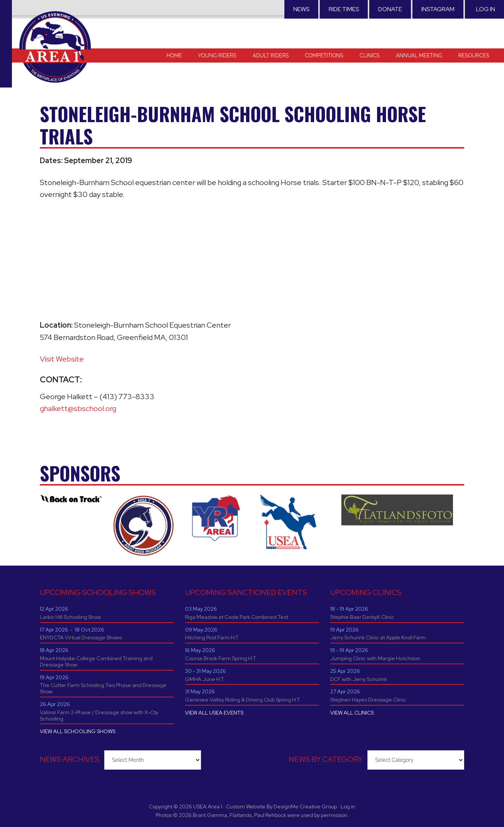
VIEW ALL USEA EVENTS (214, 713)
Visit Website (62, 359)
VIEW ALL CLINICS (352, 713)
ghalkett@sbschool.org (78, 408)
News (301, 9)
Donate (390, 9)
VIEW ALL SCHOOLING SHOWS (78, 731)
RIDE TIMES (344, 9)
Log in (486, 9)
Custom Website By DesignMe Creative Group (281, 807)
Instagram (438, 9)
